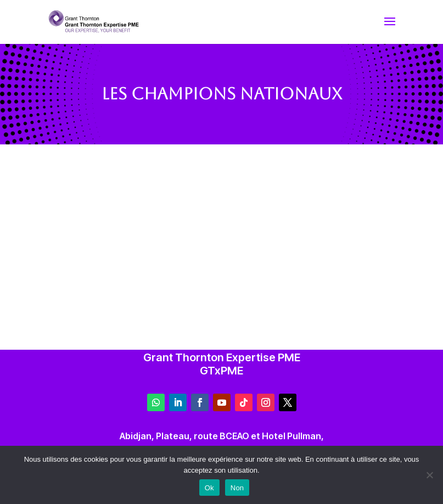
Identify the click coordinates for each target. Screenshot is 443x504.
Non (237, 488)
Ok (209, 488)
